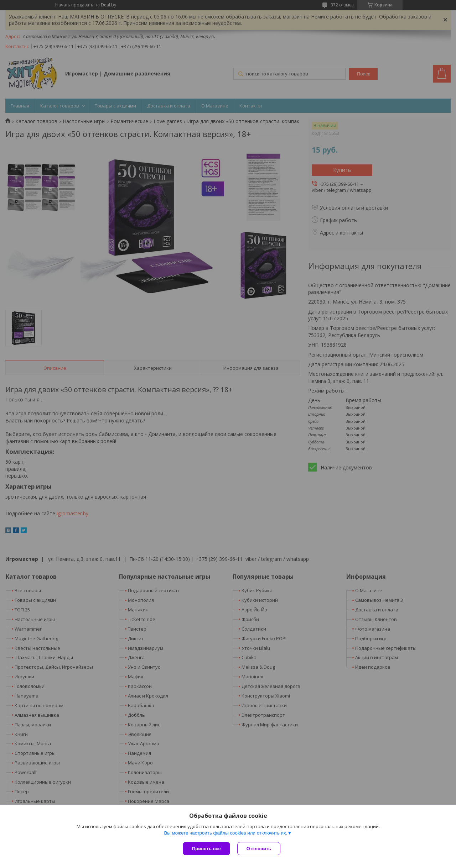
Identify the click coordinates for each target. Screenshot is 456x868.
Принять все (206, 849)
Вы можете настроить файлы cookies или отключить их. (226, 833)
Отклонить (259, 849)
